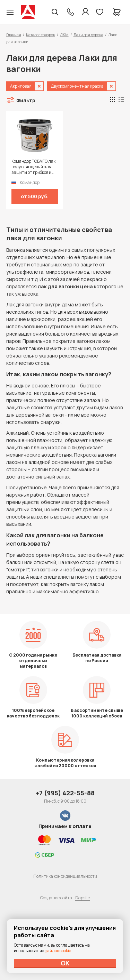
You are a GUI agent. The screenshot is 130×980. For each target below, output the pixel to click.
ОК (65, 963)
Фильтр (26, 100)
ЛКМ (64, 35)
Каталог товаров (41, 35)
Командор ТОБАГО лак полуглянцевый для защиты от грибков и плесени (33, 167)
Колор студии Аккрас (28, 12)
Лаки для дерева (88, 35)
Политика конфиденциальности (65, 876)
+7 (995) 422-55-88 (65, 793)
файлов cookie (58, 951)
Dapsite (83, 898)
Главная (14, 35)
